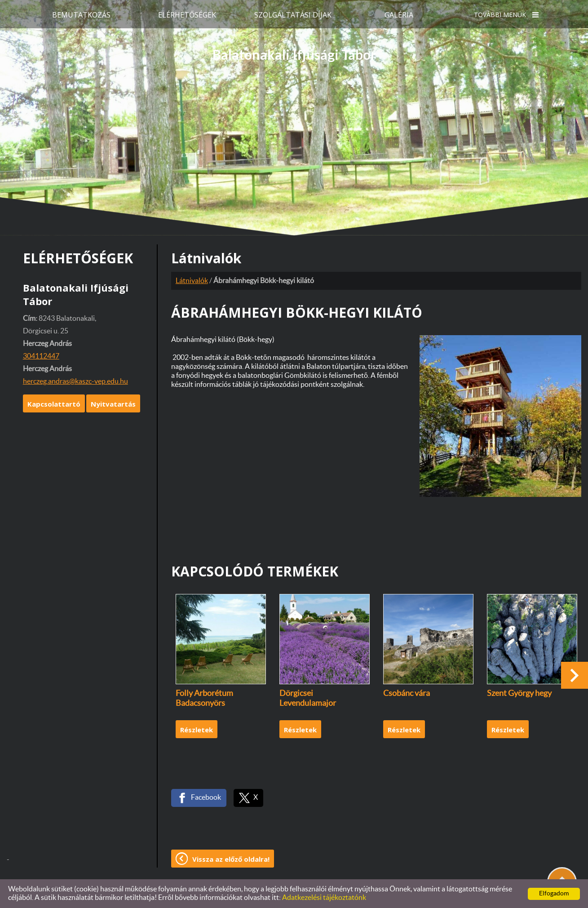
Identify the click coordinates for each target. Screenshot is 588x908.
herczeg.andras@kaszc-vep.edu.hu (75, 381)
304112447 (41, 356)
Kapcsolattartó (54, 404)
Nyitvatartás (113, 404)
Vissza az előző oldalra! (231, 859)
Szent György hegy (519, 694)
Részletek (197, 730)
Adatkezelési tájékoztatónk (324, 898)
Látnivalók (192, 281)
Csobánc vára (407, 694)
